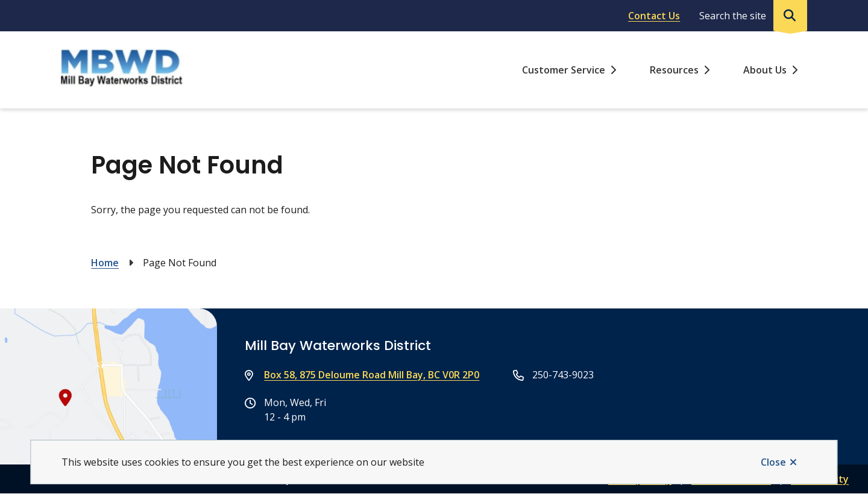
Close (773, 462)
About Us (765, 70)
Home (105, 263)
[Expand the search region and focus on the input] (751, 16)
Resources (674, 70)
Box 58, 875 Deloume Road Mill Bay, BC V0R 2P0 (372, 375)
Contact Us (654, 16)
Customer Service (564, 70)
